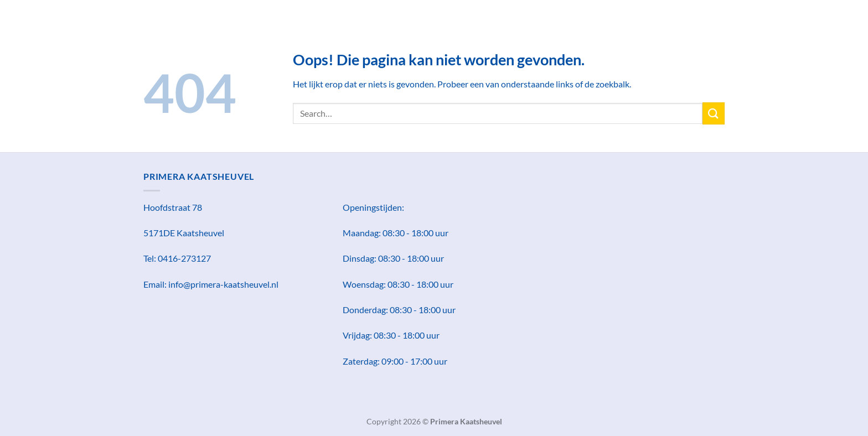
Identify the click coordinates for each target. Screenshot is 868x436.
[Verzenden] (714, 113)
